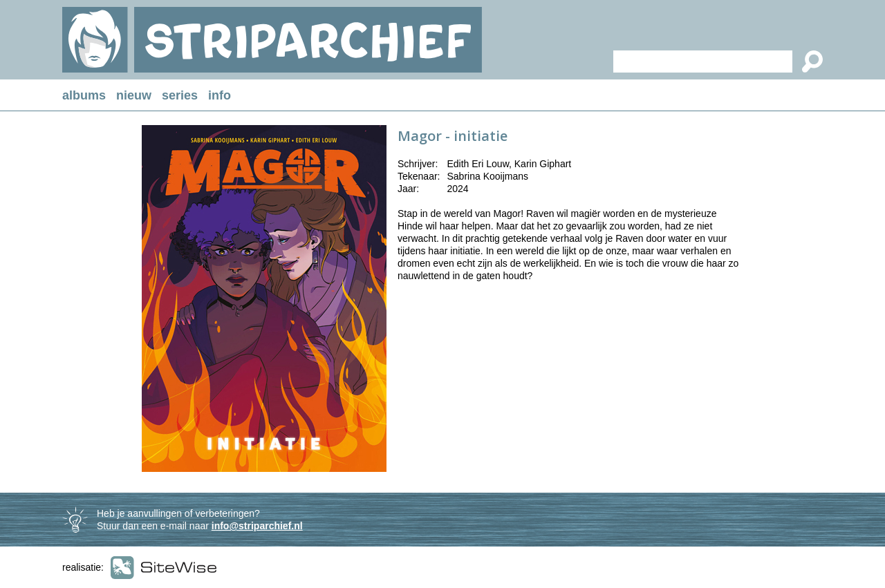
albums (84, 95)
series (180, 95)
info (220, 95)
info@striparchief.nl (257, 526)
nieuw (134, 95)
